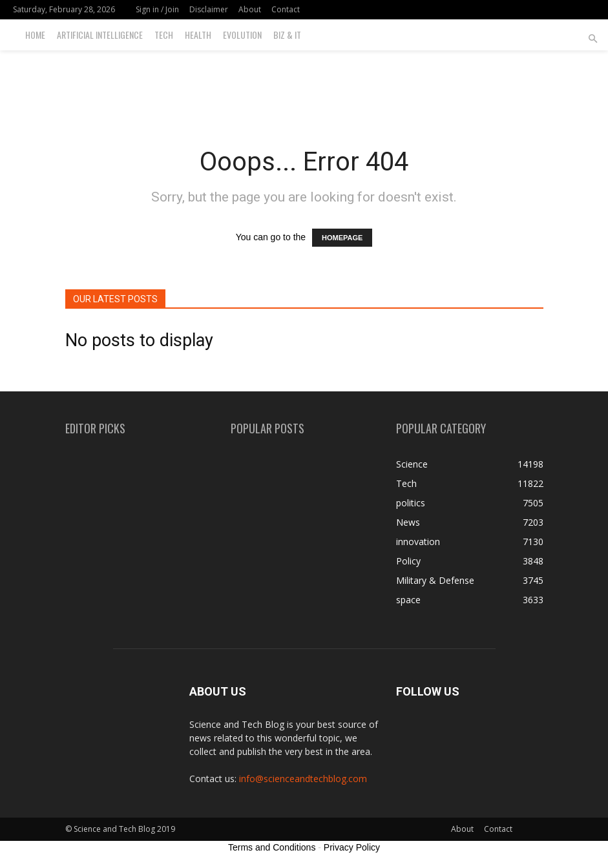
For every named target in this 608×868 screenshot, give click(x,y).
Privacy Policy (352, 847)
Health (198, 35)
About (250, 9)
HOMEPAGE (342, 238)
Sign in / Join (157, 9)
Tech (164, 35)
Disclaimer (209, 9)
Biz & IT (287, 35)
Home (35, 35)
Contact (286, 9)
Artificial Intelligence (100, 35)
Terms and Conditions (272, 847)
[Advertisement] (304, 79)
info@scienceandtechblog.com (303, 779)
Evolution (242, 35)
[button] (592, 39)
